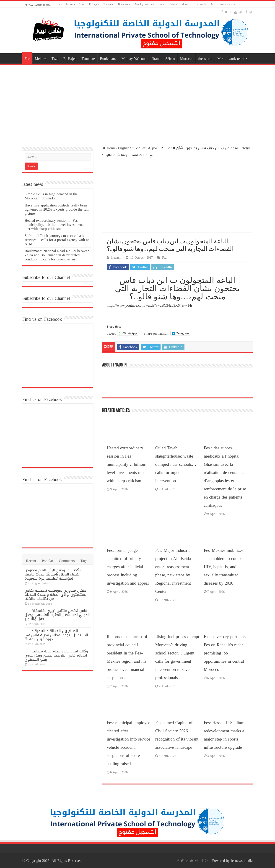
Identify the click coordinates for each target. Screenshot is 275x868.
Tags (84, 561)
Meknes (70, 4)
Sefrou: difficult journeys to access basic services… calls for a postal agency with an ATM (57, 240)
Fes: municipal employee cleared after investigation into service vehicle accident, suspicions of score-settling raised (128, 743)
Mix (213, 4)
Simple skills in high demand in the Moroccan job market (51, 196)
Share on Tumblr (156, 333)
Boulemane (124, 4)
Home (109, 148)
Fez (60, 4)
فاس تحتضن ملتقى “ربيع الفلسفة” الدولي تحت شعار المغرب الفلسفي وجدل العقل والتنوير (57, 615)
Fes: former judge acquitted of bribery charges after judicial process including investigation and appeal (128, 567)
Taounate (109, 4)
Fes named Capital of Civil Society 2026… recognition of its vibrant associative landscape (177, 735)
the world (201, 4)
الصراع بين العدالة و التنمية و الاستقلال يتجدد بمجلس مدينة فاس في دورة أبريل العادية (56, 635)
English (124, 148)
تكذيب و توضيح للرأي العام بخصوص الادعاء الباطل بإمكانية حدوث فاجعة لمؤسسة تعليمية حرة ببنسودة (53, 574)
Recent (31, 561)
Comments (67, 561)
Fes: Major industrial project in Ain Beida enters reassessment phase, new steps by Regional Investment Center (174, 571)
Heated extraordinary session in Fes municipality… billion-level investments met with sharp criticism (127, 464)
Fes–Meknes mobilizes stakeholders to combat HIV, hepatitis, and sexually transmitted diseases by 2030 (224, 567)
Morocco (186, 4)
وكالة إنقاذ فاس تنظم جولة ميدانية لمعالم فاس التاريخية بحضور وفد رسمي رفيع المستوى (56, 655)
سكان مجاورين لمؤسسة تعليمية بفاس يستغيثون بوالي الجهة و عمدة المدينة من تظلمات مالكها (56, 594)
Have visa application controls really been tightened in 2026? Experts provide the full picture (57, 209)
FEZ (135, 148)
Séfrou (173, 4)
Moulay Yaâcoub (144, 4)
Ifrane (162, 4)
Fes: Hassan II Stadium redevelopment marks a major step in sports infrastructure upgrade (224, 735)
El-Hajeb (94, 4)
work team (226, 4)
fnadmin (116, 258)
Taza (82, 4)
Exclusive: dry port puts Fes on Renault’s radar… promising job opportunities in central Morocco (226, 653)
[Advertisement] (137, 103)
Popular (47, 561)
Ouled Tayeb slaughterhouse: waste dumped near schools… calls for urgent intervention (176, 464)
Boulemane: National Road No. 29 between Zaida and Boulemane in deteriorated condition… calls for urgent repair (57, 255)
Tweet (111, 333)
